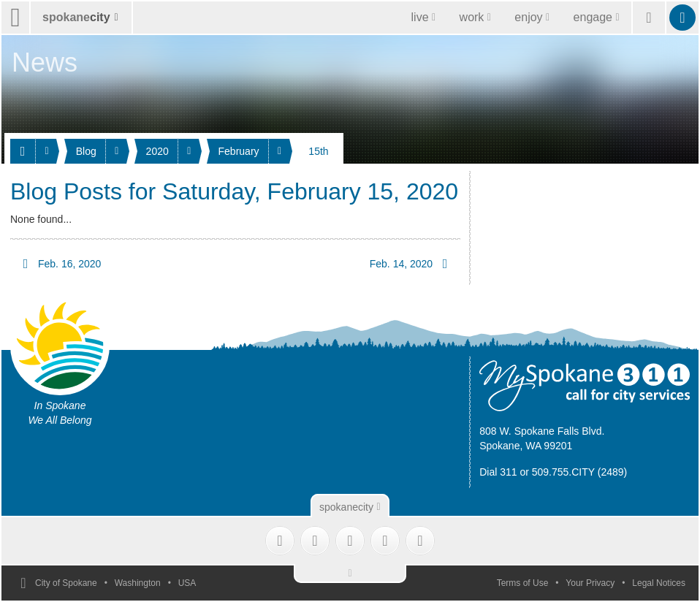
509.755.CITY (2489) (580, 472)
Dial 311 (498, 472)
